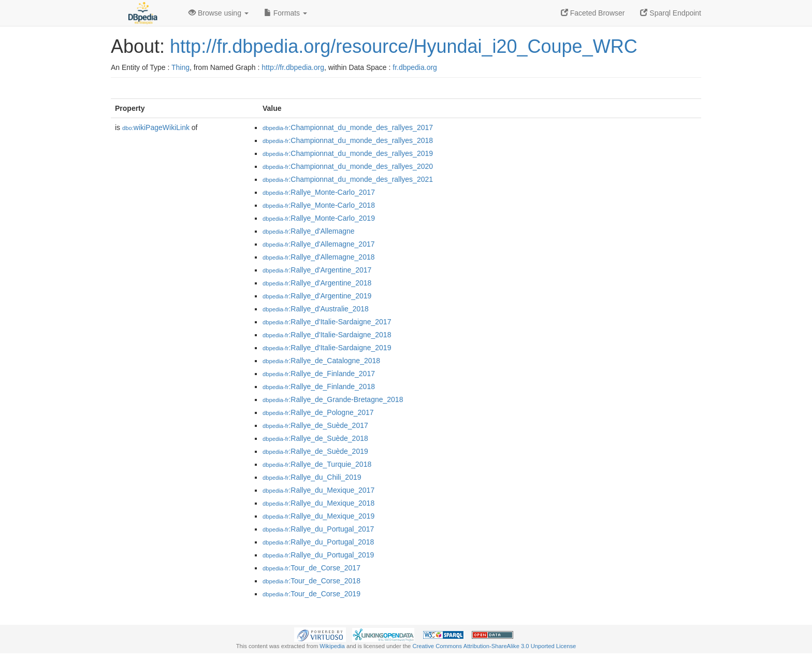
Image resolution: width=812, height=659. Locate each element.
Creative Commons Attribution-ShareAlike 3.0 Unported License (494, 646)
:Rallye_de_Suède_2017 (315, 425)
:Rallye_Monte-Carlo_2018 (319, 205)
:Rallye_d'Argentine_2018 (317, 283)
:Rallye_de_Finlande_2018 (319, 386)
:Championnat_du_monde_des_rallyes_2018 (348, 140)
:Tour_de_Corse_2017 (311, 568)
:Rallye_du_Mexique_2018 (318, 503)
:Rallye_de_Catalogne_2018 (321, 361)
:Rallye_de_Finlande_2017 (319, 374)
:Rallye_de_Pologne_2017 (318, 412)
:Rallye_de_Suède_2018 (315, 438)
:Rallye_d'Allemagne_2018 (319, 257)
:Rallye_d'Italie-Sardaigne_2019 (327, 348)
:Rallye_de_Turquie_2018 (317, 464)
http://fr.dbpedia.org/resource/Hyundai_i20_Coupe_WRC (404, 46)
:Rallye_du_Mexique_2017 (318, 490)
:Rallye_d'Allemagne (309, 231)
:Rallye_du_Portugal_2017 (318, 529)
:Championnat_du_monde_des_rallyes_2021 (348, 179)
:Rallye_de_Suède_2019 (315, 451)
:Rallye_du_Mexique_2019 (318, 516)
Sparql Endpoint (671, 13)
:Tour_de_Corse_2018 (311, 581)
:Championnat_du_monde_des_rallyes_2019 (348, 153)
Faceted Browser (593, 13)
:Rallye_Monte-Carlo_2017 (319, 192)
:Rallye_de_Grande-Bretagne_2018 (333, 399)
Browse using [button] (219, 13)
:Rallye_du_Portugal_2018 (318, 542)
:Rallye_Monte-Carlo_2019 (319, 218)
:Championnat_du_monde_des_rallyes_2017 (348, 127)
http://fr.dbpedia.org (293, 67)
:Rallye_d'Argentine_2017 (317, 270)
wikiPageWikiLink (156, 127)
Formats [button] (286, 13)
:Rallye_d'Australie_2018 (316, 309)
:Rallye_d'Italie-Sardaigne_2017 (327, 322)
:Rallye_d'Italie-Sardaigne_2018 (327, 335)
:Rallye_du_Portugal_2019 (318, 555)
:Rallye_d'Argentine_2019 (317, 296)
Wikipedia (332, 646)
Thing (180, 67)
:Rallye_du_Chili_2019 (312, 477)
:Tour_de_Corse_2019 (311, 594)
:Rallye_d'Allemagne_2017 (319, 244)
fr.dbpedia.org (415, 67)
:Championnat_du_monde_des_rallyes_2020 (348, 166)
